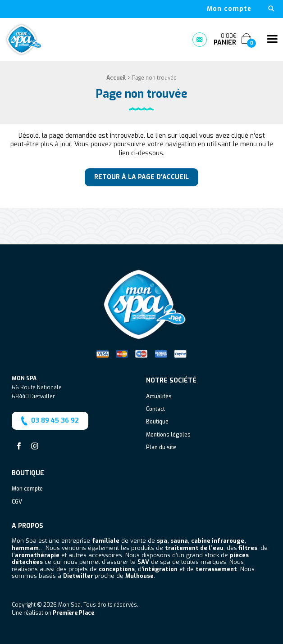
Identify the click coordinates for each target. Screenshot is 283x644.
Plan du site (161, 448)
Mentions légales (168, 435)
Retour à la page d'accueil (141, 177)
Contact (155, 410)
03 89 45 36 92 (49, 421)
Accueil (116, 78)
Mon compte (229, 9)
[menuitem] (229, 9)
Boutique (157, 422)
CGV (17, 502)
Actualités (159, 397)
